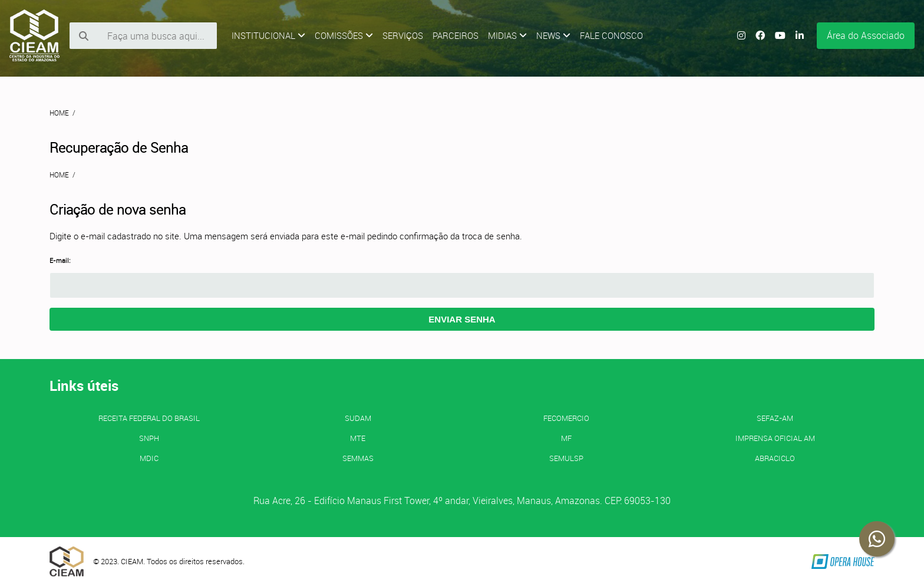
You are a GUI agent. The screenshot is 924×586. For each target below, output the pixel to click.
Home (59, 113)
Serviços (403, 35)
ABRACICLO (775, 458)
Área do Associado (866, 35)
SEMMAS (358, 458)
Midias (507, 35)
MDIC (149, 458)
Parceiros (456, 35)
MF (566, 438)
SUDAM (358, 418)
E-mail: (60, 261)
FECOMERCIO (566, 418)
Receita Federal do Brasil (149, 418)
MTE (358, 438)
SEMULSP (566, 458)
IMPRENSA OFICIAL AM (775, 438)
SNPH (149, 438)
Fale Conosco (611, 35)
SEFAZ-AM (775, 418)
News (553, 35)
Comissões (344, 35)
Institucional (268, 35)
